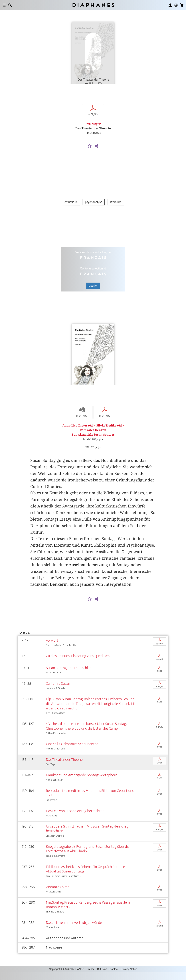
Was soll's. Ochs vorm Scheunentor (72, 752)
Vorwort (52, 648)
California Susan (58, 691)
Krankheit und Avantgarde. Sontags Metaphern (82, 783)
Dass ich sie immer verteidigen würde (74, 930)
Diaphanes (93, 5)
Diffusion (102, 977)
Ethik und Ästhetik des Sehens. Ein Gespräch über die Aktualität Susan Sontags (85, 877)
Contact (114, 977)
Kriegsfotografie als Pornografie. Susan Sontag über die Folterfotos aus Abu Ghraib (88, 857)
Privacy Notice (129, 977)
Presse (91, 977)
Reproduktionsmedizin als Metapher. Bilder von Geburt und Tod (90, 801)
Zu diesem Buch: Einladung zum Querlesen (78, 664)
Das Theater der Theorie (64, 767)
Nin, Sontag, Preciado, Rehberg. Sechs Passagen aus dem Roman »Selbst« (88, 912)
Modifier (93, 289)
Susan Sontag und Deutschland (70, 676)
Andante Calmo (58, 895)
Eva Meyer (93, 128)
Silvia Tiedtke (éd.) (110, 433)
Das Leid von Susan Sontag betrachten (75, 819)
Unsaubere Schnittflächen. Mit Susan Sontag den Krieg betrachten (87, 836)
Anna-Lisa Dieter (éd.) (79, 433)
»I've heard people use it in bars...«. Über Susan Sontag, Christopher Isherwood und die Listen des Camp (86, 734)
